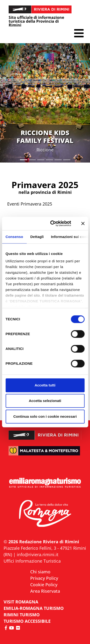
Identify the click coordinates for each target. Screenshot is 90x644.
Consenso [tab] (14, 237)
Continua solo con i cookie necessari (45, 416)
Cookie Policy (44, 585)
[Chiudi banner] (83, 223)
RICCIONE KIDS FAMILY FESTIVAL (45, 136)
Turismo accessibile (27, 621)
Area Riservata (45, 591)
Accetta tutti (45, 385)
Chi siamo (40, 572)
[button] (79, 33)
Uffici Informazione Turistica (32, 561)
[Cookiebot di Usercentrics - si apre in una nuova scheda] (53, 223)
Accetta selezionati (45, 401)
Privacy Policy (44, 578)
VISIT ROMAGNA (21, 602)
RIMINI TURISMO (22, 615)
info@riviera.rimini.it (38, 554)
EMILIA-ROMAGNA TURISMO (34, 608)
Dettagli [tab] (37, 237)
